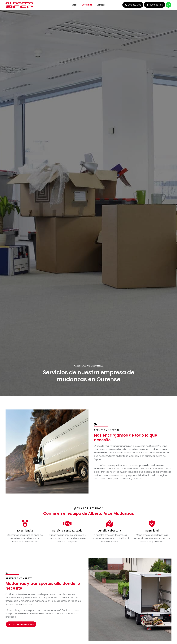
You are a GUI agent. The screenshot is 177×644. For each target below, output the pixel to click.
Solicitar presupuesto (21, 624)
